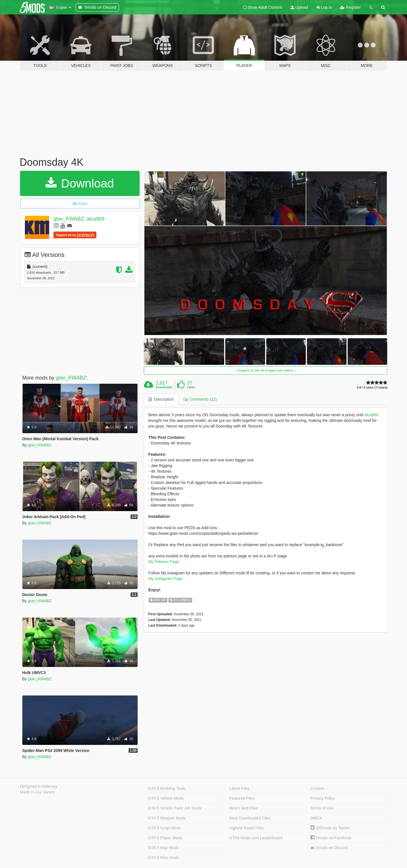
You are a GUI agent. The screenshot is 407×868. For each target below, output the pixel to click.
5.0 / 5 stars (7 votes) (372, 388)
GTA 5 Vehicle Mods (166, 798)
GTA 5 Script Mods (164, 828)
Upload (299, 7)
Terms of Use (322, 808)
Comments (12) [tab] (200, 399)
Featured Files (242, 798)
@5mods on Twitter (330, 828)
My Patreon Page (164, 562)
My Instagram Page (165, 579)
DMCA (316, 818)
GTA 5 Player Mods (165, 838)
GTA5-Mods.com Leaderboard (256, 838)
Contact (317, 788)
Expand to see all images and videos (266, 370)
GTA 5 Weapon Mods (167, 818)
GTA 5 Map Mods (163, 848)
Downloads (164, 387)
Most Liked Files (243, 808)
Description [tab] (161, 399)
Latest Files (239, 788)
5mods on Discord (329, 848)
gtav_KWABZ (71, 378)
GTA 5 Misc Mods (164, 858)
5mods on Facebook (331, 838)
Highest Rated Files (246, 828)
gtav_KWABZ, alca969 (79, 219)
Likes (191, 387)
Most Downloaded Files (250, 818)
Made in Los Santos (38, 792)
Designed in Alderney (39, 786)
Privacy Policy (323, 798)
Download (80, 183)
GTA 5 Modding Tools (167, 788)
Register (350, 7)
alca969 (371, 415)
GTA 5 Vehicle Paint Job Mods (175, 808)
